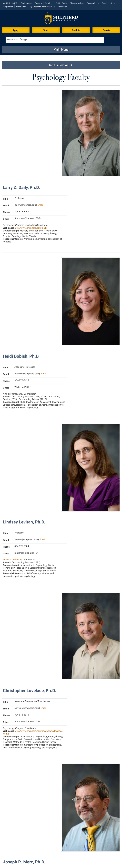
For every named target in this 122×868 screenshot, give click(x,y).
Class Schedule (77, 3)
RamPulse (63, 7)
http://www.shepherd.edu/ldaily (31, 136)
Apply (16, 30)
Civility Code (61, 3)
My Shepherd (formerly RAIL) (42, 7)
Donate (106, 30)
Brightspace (26, 3)
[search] (55, 40)
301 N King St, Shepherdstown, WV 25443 (34, 860)
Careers (38, 3)
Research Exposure (13, 284)
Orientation (21, 7)
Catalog (49, 3)
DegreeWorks (93, 3)
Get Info (76, 30)
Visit (46, 30)
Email (105, 3)
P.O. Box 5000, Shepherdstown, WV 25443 (93, 860)
